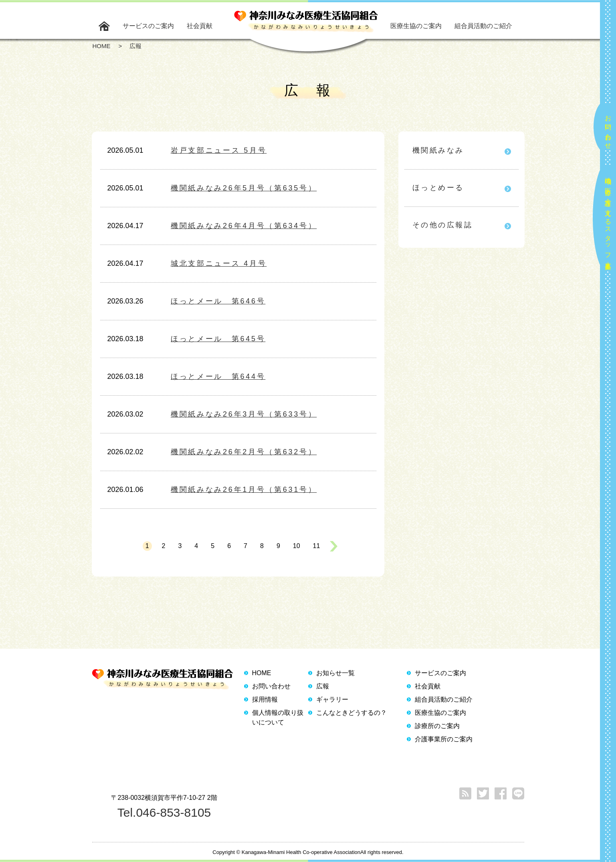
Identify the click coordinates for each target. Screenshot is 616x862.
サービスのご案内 (148, 26)
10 (297, 546)
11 (317, 546)
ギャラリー (332, 699)
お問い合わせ (608, 129)
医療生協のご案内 (416, 26)
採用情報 (265, 699)
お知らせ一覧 (335, 673)
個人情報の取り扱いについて (278, 717)
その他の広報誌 (443, 225)
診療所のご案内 (437, 726)
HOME (262, 673)
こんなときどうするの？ (351, 713)
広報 (323, 686)
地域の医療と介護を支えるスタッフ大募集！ (608, 220)
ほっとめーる (438, 188)
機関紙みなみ (438, 150)
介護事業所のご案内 (444, 739)
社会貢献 (200, 26)
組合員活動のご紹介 (483, 26)
